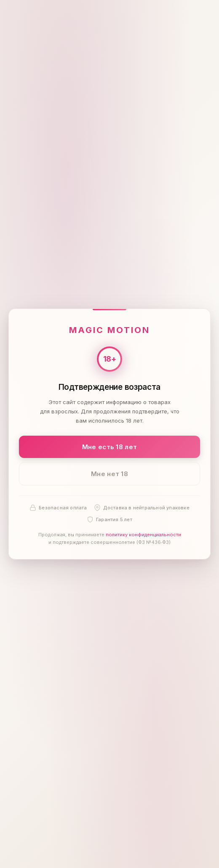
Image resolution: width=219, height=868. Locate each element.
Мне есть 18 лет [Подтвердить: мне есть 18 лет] (110, 447)
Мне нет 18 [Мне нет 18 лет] (109, 474)
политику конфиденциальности (143, 535)
